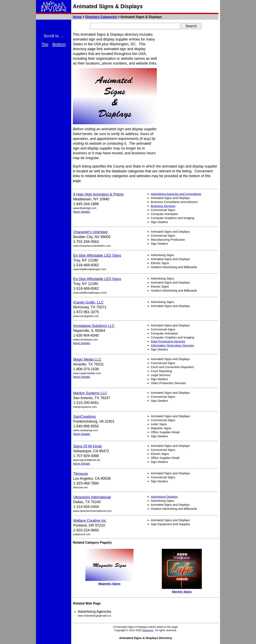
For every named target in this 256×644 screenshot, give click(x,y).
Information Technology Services (172, 345)
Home (77, 17)
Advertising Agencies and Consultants (176, 194)
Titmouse (80, 474)
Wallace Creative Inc (90, 521)
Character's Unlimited (90, 232)
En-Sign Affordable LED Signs (97, 255)
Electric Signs (182, 592)
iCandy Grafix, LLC (88, 302)
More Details (82, 212)
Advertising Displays (164, 497)
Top (45, 44)
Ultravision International (92, 497)
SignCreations (84, 417)
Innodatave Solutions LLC (94, 326)
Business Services (163, 206)
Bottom (59, 44)
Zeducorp (148, 630)
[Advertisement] (188, 92)
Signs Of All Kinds (87, 446)
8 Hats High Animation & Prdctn (98, 194)
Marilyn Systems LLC (90, 393)
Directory (101, 17)
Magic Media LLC (87, 359)
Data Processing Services (168, 341)
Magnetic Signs (109, 584)
